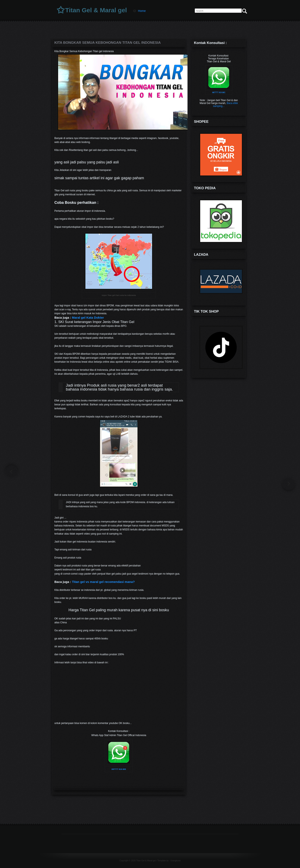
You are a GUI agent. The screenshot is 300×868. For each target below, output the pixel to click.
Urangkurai (176, 861)
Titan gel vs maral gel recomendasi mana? (103, 582)
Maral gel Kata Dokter (88, 318)
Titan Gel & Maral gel (96, 10)
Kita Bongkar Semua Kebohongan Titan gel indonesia (108, 43)
